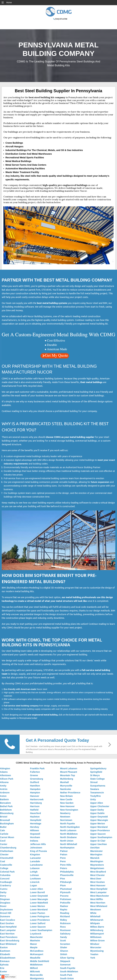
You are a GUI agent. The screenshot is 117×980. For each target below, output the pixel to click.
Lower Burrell (37, 892)
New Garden (67, 803)
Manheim (35, 941)
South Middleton (69, 972)
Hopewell (35, 834)
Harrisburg (36, 803)
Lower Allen (37, 889)
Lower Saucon (38, 927)
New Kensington (69, 810)
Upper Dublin (97, 813)
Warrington (96, 855)
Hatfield (34, 810)
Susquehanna (98, 786)
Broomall (5, 820)
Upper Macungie (99, 820)
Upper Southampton (101, 837)
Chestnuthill (7, 858)
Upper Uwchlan (98, 844)
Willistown (96, 937)
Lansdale (35, 861)
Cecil (3, 841)
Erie (2, 968)
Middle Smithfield (40, 961)
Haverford (35, 813)
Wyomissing (97, 951)
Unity (93, 799)
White (93, 913)
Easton (4, 947)
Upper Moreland (99, 827)
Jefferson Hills (38, 844)
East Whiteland (8, 944)
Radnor (64, 906)
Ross (63, 927)
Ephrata (4, 965)
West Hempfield (99, 889)
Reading (65, 913)
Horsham (35, 837)
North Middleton (69, 834)
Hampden (35, 789)
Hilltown (35, 830)
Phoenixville (67, 875)
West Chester (97, 875)
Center (4, 844)
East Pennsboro (9, 937)
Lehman (34, 875)
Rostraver (65, 930)
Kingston (35, 855)
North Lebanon (68, 830)
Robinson (65, 923)
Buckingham (7, 824)
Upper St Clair (98, 841)
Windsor (95, 944)
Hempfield (36, 820)
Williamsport (97, 934)
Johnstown (36, 848)
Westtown (95, 910)
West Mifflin (97, 899)
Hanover (35, 796)
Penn (63, 858)
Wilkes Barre (97, 927)
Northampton (67, 848)
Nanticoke (66, 789)
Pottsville (65, 903)
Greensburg (37, 779)
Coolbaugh (6, 882)
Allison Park (7, 779)
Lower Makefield (39, 903)
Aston (3, 796)
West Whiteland (99, 906)
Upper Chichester (100, 806)
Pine (63, 879)
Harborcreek (37, 799)
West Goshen (97, 882)
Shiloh (64, 954)
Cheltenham (7, 851)
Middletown (36, 965)
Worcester (96, 947)
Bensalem (5, 803)
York (93, 958)
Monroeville (36, 975)
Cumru (4, 889)
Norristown (66, 820)
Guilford (35, 782)
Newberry (65, 813)
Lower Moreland (39, 910)
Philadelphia (67, 872)
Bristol (4, 817)
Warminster (96, 851)
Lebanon (35, 868)
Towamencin (97, 793)
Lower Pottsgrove (40, 916)
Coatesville (6, 865)
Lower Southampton (41, 930)
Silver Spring (67, 958)
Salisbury (65, 934)
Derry (3, 896)
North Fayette (68, 824)
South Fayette (68, 968)
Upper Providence (100, 830)
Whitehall (95, 916)
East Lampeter (8, 930)
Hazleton (35, 817)
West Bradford (98, 872)
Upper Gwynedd (99, 817)
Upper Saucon (98, 834)
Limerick (35, 882)
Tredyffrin (95, 796)
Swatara (95, 789)
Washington (97, 861)
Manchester (36, 937)
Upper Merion (97, 824)
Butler (3, 827)
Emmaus (5, 961)
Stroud (94, 782)
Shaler (64, 947)
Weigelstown (97, 868)
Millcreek (35, 972)
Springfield (96, 772)
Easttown (5, 951)
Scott (63, 941)
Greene (34, 775)
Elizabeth (5, 954)
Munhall (65, 782)
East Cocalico (7, 920)
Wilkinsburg (97, 930)
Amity (3, 786)
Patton (64, 855)
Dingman (5, 899)
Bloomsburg (7, 813)
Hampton (35, 793)
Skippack (65, 961)
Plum (63, 885)
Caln (2, 830)
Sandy (64, 937)
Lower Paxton (38, 913)
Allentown (5, 775)
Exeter (3, 972)
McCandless (37, 951)
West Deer (96, 879)
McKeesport (37, 954)
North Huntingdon (70, 827)
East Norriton (7, 934)
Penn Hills (66, 865)
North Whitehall (69, 844)
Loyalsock (36, 934)
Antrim (4, 789)
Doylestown (6, 910)
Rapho (64, 910)
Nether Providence (70, 793)
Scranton (65, 944)
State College (97, 779)
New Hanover (67, 806)
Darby (3, 892)
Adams (4, 772)
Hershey (35, 827)
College (4, 868)
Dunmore (5, 916)
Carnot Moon (7, 837)
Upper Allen (97, 803)
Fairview (5, 975)
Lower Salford (38, 923)
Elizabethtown (8, 958)
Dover (3, 906)
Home (9, 3)
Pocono (64, 896)
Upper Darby (97, 810)
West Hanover (98, 885)
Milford (34, 968)
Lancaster (36, 858)
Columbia (5, 875)
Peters (64, 868)
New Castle (66, 799)
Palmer (64, 851)
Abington (5, 768)
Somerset (65, 965)
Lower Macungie (39, 899)
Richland (65, 916)
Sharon (64, 951)
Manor (34, 944)
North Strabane (68, 837)
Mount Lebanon (69, 768)
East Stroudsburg (10, 941)
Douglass (5, 903)
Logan (34, 885)
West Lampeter (98, 892)
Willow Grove (97, 941)
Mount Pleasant (69, 772)
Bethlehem (6, 810)
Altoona (4, 782)
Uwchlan (95, 848)
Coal (2, 861)
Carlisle (4, 834)
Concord (5, 879)
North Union (67, 841)
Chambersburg (8, 848)
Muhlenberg (67, 779)
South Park (66, 975)
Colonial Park (7, 872)
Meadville (35, 958)
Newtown (65, 817)
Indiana (34, 841)
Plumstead (66, 889)
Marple (34, 947)
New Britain (66, 796)
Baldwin (4, 799)
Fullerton (35, 772)
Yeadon (94, 954)
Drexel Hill (6, 913)
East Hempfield (8, 927)
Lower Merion (38, 906)
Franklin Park (37, 768)
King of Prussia (38, 851)
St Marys (95, 775)
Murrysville (66, 786)
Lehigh (34, 872)
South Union (67, 978)
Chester (4, 855)
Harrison (35, 806)
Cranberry (5, 885)
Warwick (95, 858)
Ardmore (5, 793)
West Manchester (100, 896)
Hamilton (35, 786)
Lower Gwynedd (39, 896)
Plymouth (65, 892)
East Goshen (7, 923)
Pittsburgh (66, 882)
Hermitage (36, 824)
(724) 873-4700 (61, 19)
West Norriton (98, 903)
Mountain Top (68, 775)
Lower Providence (40, 920)
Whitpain (95, 923)
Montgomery (37, 978)
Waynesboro (97, 865)
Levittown (35, 879)
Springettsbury (98, 768)
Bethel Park (6, 806)
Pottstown (66, 899)
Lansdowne (36, 865)
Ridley (64, 920)
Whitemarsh (97, 920)
